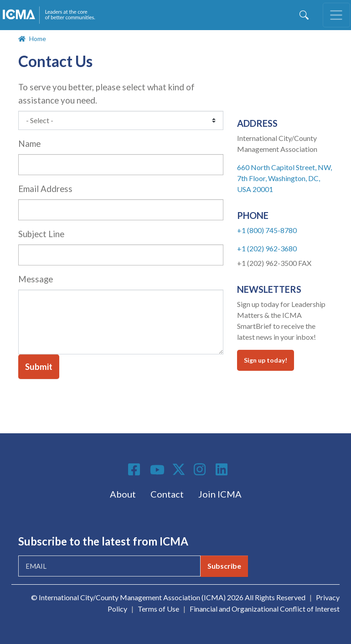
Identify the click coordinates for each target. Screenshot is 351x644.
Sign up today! (266, 360)
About (123, 494)
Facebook (135, 469)
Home (38, 39)
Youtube (157, 470)
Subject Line (41, 234)
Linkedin (223, 469)
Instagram (201, 469)
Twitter (179, 469)
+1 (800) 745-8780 (267, 230)
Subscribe (224, 566)
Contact (167, 494)
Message (36, 279)
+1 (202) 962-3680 (267, 248)
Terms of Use (158, 609)
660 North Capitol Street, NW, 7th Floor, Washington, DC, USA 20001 (284, 178)
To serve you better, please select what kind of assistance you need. (106, 94)
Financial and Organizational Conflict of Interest (265, 609)
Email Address (45, 189)
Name (29, 144)
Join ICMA (220, 494)
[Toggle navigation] (336, 15)
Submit (39, 367)
